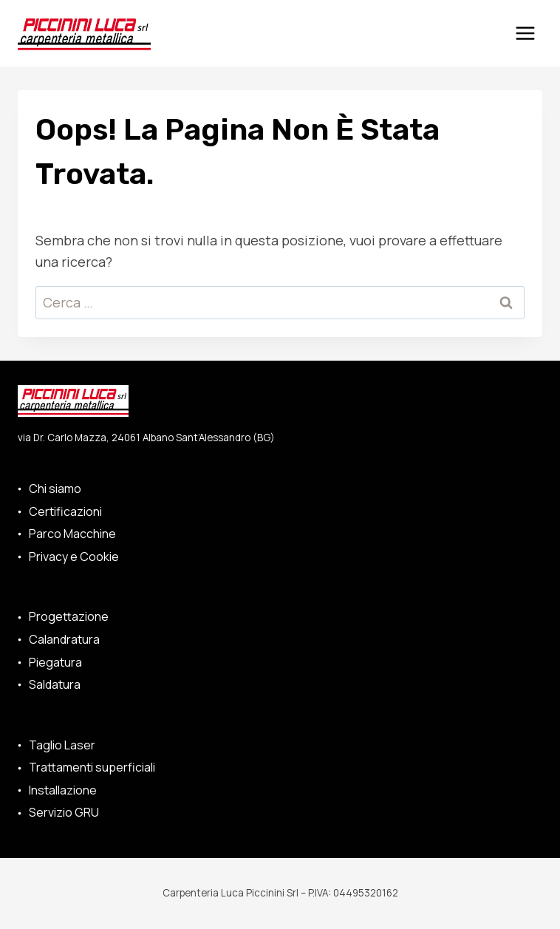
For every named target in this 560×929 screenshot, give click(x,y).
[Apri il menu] (525, 33)
